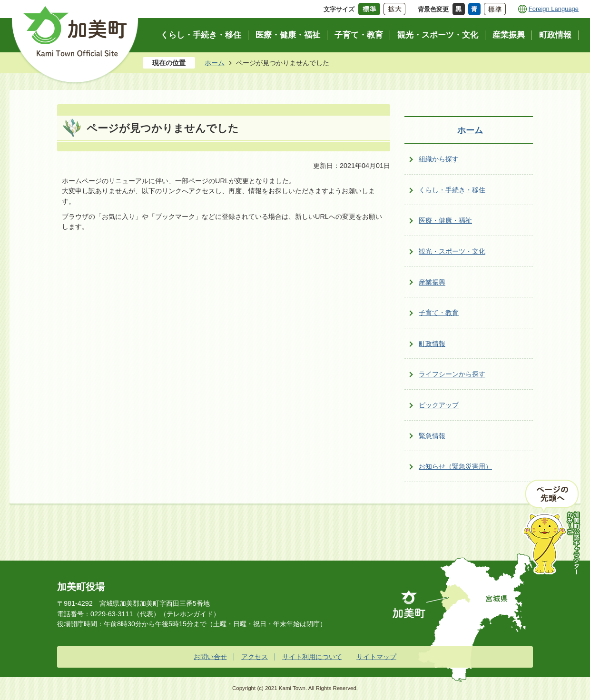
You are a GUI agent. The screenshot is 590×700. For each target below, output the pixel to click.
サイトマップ (376, 657)
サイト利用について (312, 657)
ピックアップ (439, 405)
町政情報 (432, 344)
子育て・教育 (439, 313)
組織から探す (439, 159)
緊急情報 (432, 436)
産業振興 (432, 282)
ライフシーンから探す (452, 374)
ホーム (215, 63)
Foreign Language (554, 9)
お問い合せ (210, 657)
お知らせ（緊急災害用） (455, 466)
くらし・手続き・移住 (452, 190)
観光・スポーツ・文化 (452, 251)
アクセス (255, 657)
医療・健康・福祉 (445, 220)
